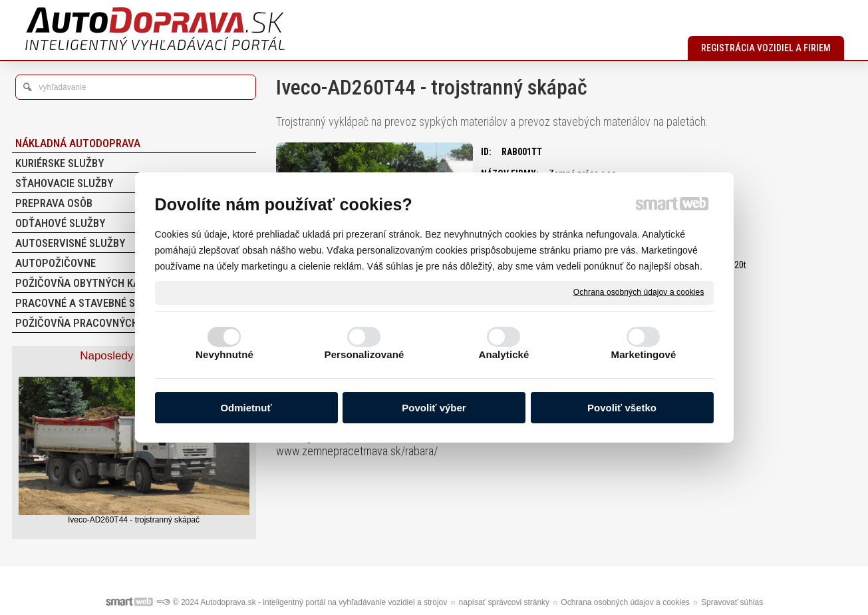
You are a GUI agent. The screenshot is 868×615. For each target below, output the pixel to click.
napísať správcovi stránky (505, 602)
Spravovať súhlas (732, 602)
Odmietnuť (246, 408)
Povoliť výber (434, 408)
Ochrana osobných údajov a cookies (639, 292)
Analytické (504, 354)
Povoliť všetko (622, 408)
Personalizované (364, 354)
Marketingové (644, 354)
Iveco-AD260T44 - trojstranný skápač (134, 520)
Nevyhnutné (224, 354)
